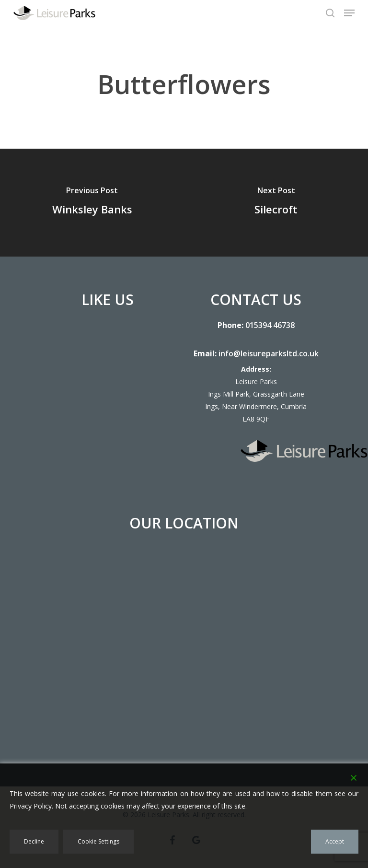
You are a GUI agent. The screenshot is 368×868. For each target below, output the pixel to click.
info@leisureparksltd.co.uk (269, 353)
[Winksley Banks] (92, 203)
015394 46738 (270, 325)
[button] (349, 13)
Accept (335, 841)
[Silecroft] (276, 203)
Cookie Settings (98, 841)
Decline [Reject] (34, 841)
